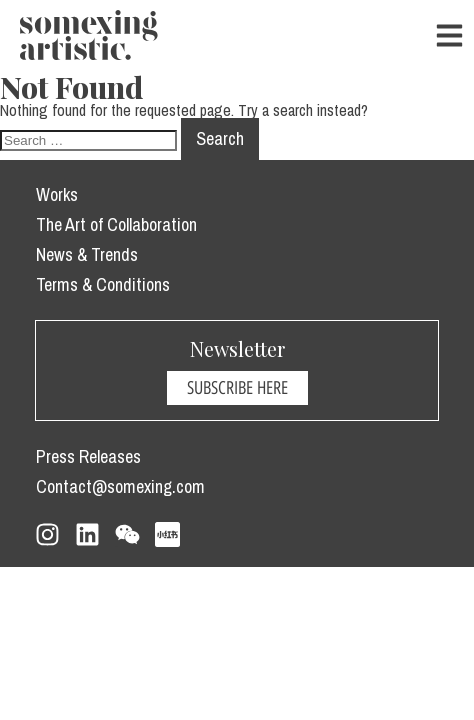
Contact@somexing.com (120, 486)
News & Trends (87, 254)
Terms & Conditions (103, 284)
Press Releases (88, 456)
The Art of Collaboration (116, 224)
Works (57, 194)
